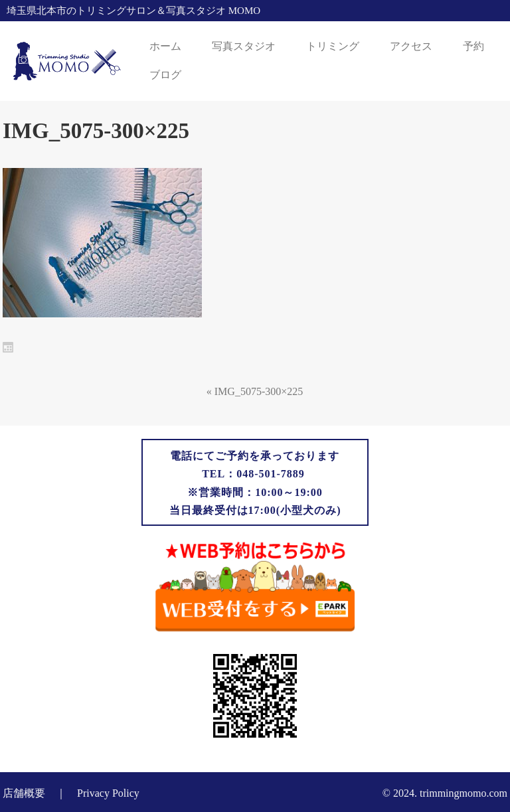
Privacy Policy (108, 793)
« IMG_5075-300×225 (255, 391)
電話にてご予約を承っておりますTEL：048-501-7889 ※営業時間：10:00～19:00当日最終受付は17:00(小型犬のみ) (255, 483)
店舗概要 (24, 793)
